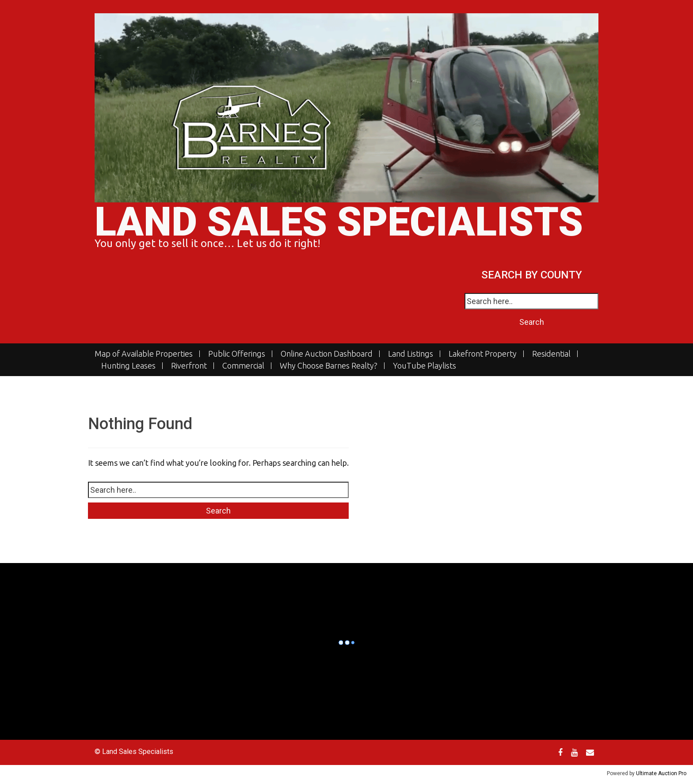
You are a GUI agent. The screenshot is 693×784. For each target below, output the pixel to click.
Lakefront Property (483, 354)
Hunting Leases (128, 366)
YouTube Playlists (425, 366)
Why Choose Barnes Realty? (329, 366)
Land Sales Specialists (339, 222)
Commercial (243, 366)
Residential (551, 354)
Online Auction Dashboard (327, 354)
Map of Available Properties (144, 354)
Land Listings (411, 354)
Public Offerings (237, 354)
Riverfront (189, 366)
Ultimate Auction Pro (661, 773)
